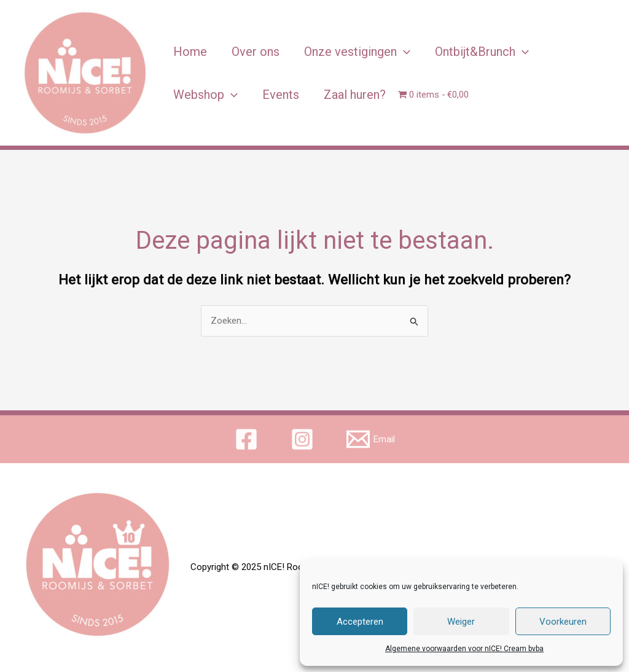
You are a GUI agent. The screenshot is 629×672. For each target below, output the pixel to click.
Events (281, 95)
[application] (404, 52)
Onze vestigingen (357, 52)
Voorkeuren (563, 622)
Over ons (256, 52)
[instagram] (304, 439)
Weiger (461, 622)
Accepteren (360, 622)
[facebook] (248, 439)
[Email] (371, 439)
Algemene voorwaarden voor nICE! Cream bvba (464, 649)
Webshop (205, 95)
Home (190, 52)
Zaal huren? (355, 95)
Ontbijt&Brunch (482, 52)
